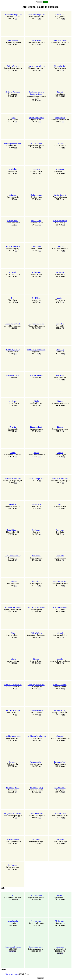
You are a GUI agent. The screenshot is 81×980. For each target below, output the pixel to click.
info (16, 19)
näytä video (13, 951)
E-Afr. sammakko (12, 974)
